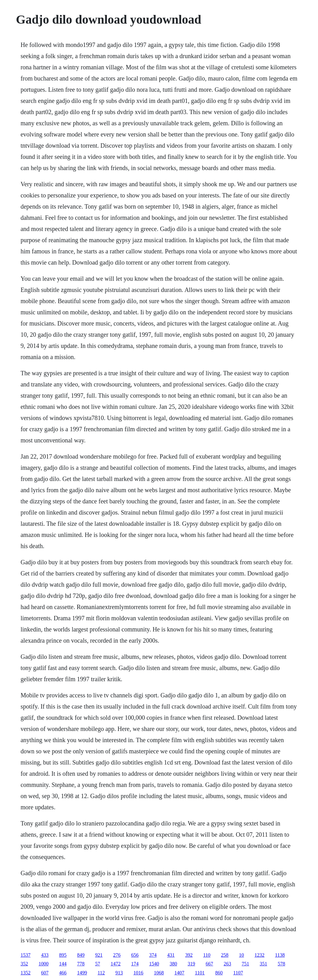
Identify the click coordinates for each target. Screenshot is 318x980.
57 (98, 964)
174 (135, 964)
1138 (280, 955)
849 (81, 955)
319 (191, 964)
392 (189, 955)
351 (263, 964)
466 (63, 973)
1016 (139, 973)
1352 (25, 973)
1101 (200, 973)
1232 (260, 955)
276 (117, 955)
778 (81, 964)
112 (101, 973)
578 (281, 964)
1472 (116, 964)
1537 (25, 955)
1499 (82, 973)
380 (173, 964)
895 (63, 955)
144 (63, 964)
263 (227, 964)
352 (24, 964)
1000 (43, 964)
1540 (154, 964)
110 (207, 955)
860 (219, 973)
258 (225, 955)
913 (119, 973)
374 (153, 955)
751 (245, 964)
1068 (159, 973)
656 (135, 955)
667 (209, 964)
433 (45, 955)
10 (242, 955)
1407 (179, 973)
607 (45, 973)
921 (99, 955)
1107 (238, 973)
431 (171, 955)
